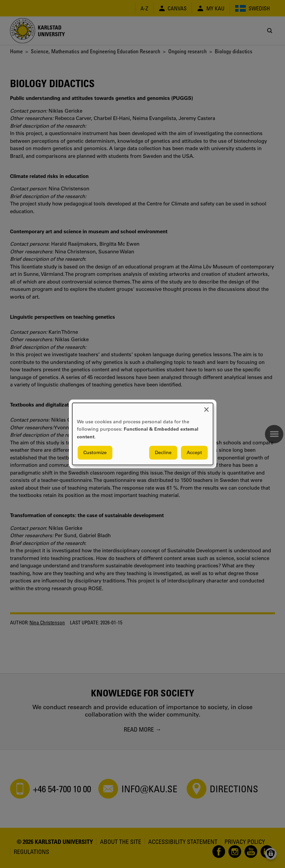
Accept (194, 453)
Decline (163, 453)
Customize (95, 453)
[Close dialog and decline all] (206, 407)
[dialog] (143, 434)
